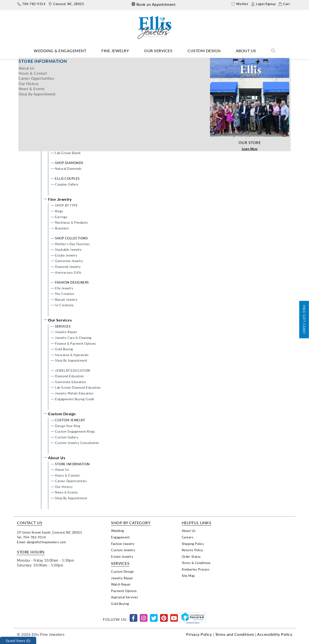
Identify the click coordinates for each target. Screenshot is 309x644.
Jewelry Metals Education (74, 393)
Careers (188, 537)
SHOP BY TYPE (66, 205)
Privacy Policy (199, 634)
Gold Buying (64, 349)
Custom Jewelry (123, 550)
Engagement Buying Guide (75, 399)
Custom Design (204, 51)
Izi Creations (64, 305)
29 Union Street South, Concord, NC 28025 (49, 532)
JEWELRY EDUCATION (73, 370)
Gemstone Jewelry (69, 261)
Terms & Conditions (196, 563)
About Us (246, 51)
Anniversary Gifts (68, 272)
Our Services (158, 51)
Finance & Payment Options (76, 343)
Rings (59, 211)
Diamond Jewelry (68, 267)
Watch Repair (121, 584)
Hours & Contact (67, 475)
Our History (64, 487)
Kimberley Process (196, 569)
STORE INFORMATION (72, 464)
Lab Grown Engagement (73, 126)
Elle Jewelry (64, 288)
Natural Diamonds (68, 168)
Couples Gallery (67, 184)
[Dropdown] (60, 51)
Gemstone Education (70, 382)
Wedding (118, 531)
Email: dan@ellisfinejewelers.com (41, 542)
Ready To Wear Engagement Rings (80, 109)
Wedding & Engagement (60, 51)
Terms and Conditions (235, 634)
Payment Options (124, 591)
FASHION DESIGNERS (72, 282)
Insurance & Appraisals (72, 355)
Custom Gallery (67, 437)
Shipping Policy (193, 544)
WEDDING (63, 136)
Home (146, 61)
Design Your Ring (68, 103)
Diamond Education (69, 376)
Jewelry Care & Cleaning (73, 338)
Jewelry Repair (66, 332)
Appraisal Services (125, 597)
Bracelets (62, 228)
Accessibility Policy (275, 634)
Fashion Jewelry (123, 544)
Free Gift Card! (304, 320)
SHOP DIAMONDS (69, 163)
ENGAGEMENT (67, 97)
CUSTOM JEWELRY (70, 420)
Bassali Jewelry (66, 299)
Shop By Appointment (71, 360)
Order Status (191, 556)
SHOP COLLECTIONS (71, 238)
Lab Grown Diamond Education (78, 387)
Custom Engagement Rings (75, 114)
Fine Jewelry (115, 51)
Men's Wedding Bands (71, 147)
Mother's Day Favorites (72, 244)
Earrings (61, 217)
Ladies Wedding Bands (71, 141)
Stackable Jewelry (68, 249)
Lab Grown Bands (68, 153)
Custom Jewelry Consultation (77, 443)
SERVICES (63, 326)
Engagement (120, 537)
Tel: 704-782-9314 (32, 537)
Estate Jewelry (66, 255)
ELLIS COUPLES (67, 178)
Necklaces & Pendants (71, 222)
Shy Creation (65, 294)
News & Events (67, 492)
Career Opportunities (71, 481)
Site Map (188, 576)
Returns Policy (193, 550)
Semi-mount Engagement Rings (78, 120)
